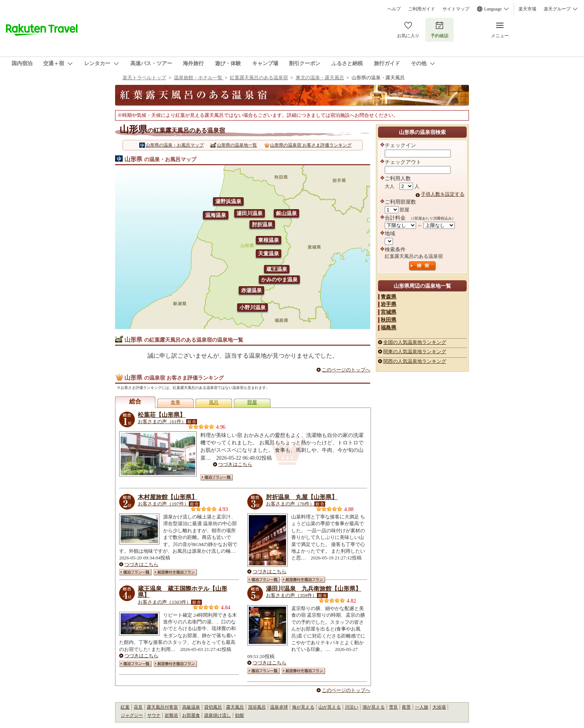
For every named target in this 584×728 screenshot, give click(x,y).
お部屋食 (191, 715)
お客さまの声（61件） (162, 422)
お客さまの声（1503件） (164, 602)
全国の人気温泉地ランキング (415, 342)
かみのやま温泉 (279, 280)
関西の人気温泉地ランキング (415, 361)
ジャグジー (132, 715)
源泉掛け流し (218, 715)
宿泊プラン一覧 (217, 477)
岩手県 (388, 304)
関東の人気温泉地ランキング (415, 352)
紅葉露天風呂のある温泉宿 (259, 78)
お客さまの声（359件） (291, 595)
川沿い (352, 707)
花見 (138, 707)
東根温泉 (269, 240)
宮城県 (388, 312)
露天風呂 (235, 707)
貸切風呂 (213, 707)
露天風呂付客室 (162, 707)
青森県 (388, 297)
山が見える (330, 707)
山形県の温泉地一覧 (237, 145)
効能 (239, 715)
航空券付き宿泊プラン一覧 (175, 572)
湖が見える (374, 707)
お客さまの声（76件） (290, 504)
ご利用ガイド (422, 9)
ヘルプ (394, 9)
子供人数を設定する (443, 194)
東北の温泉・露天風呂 (320, 78)
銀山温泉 (286, 213)
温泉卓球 (279, 707)
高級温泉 (191, 707)
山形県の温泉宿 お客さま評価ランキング (311, 145)
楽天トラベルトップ (144, 78)
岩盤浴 (171, 715)
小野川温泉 (253, 307)
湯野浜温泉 (228, 201)
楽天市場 (527, 9)
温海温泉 (216, 215)
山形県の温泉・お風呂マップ (175, 145)
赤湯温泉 (251, 290)
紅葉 (125, 707)
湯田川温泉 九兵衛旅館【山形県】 (314, 589)
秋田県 (388, 320)
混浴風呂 (257, 707)
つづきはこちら (235, 464)
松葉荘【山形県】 (162, 415)
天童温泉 (269, 253)
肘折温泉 (262, 224)
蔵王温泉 (277, 269)
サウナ (154, 715)
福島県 (388, 328)
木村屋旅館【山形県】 (168, 497)
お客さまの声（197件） (163, 504)
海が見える (303, 707)
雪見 (393, 707)
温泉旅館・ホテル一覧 (199, 78)
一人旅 (422, 707)
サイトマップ (456, 9)
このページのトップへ (346, 370)
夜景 (406, 707)
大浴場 (439, 707)
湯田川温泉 (250, 213)
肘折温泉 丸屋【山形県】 (302, 497)
